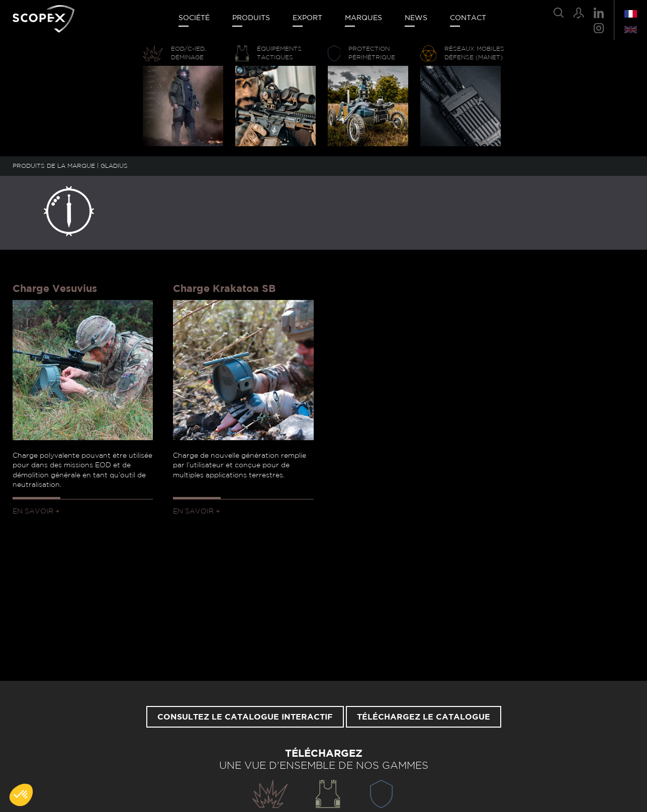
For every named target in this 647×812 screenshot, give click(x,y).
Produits (251, 18)
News (416, 18)
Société (194, 18)
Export (307, 18)
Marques (363, 18)
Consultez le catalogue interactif (245, 717)
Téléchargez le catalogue (424, 717)
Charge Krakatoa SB (224, 289)
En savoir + (36, 512)
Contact (468, 18)
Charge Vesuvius (55, 289)
